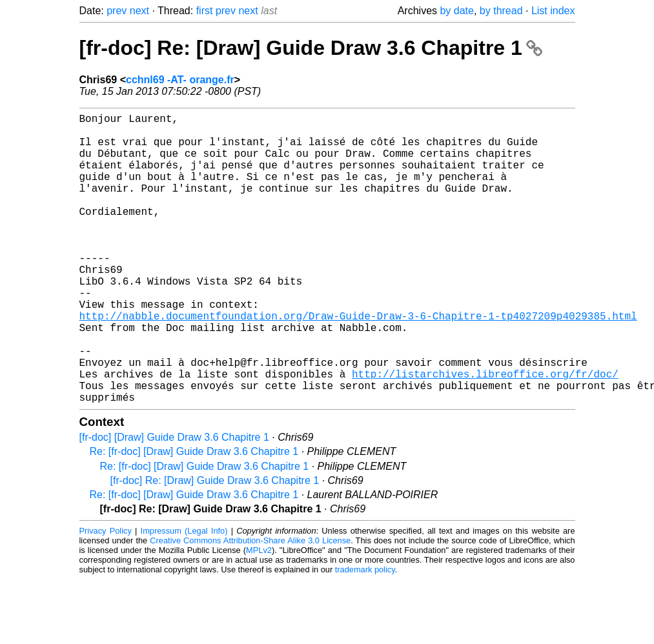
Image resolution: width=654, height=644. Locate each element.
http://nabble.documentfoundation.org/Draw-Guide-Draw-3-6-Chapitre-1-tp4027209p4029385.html (358, 362)
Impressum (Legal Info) (184, 595)
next (139, 11)
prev (117, 11)
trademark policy (365, 634)
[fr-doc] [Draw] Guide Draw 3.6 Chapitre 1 (174, 502)
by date (456, 11)
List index (553, 11)
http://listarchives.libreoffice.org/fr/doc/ (485, 433)
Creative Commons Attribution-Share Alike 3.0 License (250, 605)
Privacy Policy (106, 595)
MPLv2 (259, 615)
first (205, 11)
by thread (501, 11)
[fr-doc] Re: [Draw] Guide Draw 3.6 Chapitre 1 (311, 48)
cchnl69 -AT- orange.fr (180, 80)
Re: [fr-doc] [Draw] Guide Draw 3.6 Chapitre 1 (194, 516)
